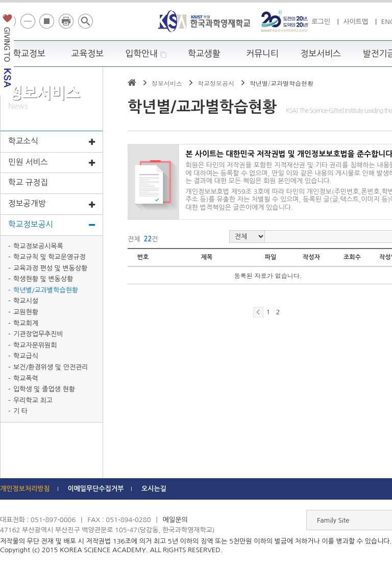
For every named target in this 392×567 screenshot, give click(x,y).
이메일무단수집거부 (95, 489)
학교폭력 (26, 378)
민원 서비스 (52, 163)
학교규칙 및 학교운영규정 (50, 257)
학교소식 (52, 142)
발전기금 (7, 53)
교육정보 (88, 54)
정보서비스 (321, 54)
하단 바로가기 (0, 0)
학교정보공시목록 (38, 246)
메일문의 (175, 520)
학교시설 (26, 301)
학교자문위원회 (35, 345)
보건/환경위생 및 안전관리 (51, 367)
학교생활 (204, 54)
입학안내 (146, 54)
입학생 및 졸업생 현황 (44, 389)
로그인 (321, 22)
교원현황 (26, 312)
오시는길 (154, 489)
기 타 (20, 411)
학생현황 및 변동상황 (43, 279)
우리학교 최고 (33, 400)
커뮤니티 (262, 54)
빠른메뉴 (385, 145)
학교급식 (26, 356)
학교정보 (29, 54)
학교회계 (26, 323)
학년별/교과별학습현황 (46, 290)
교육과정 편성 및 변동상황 (50, 268)
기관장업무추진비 (38, 334)
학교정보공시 (52, 225)
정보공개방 (52, 204)
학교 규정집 (28, 182)
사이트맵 (356, 22)
